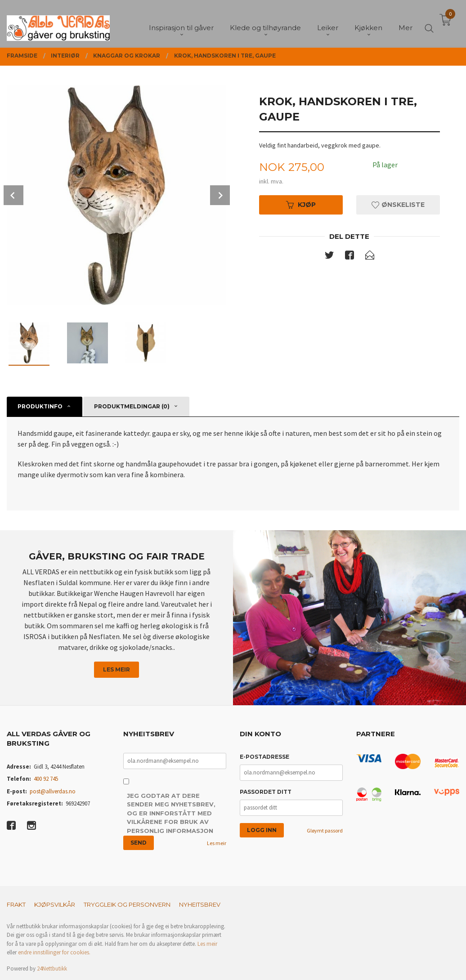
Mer (406, 23)
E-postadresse (264, 757)
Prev (13, 195)
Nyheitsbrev (200, 904)
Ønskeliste (398, 205)
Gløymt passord (325, 830)
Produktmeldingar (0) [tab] (132, 406)
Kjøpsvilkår (55, 904)
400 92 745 (46, 779)
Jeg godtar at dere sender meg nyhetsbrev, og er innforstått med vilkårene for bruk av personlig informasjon (171, 813)
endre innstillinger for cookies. (54, 952)
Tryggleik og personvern (127, 904)
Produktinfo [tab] (40, 406)
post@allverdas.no (53, 791)
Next (220, 195)
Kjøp (301, 205)
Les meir (116, 669)
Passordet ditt (266, 792)
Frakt (16, 904)
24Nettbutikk (52, 969)
